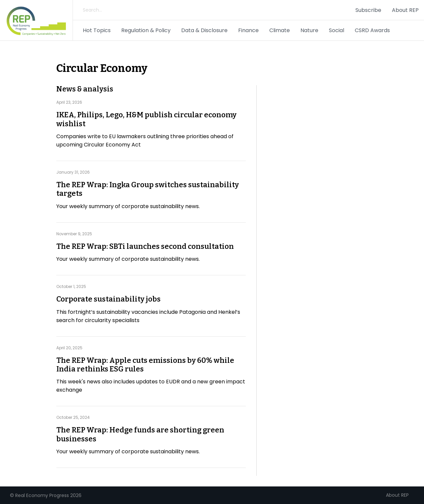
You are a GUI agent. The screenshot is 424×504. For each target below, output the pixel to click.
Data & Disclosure (204, 30)
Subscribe (368, 10)
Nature (309, 30)
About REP (405, 10)
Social (337, 30)
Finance (248, 30)
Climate (280, 30)
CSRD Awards (372, 30)
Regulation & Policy (146, 30)
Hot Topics (97, 30)
